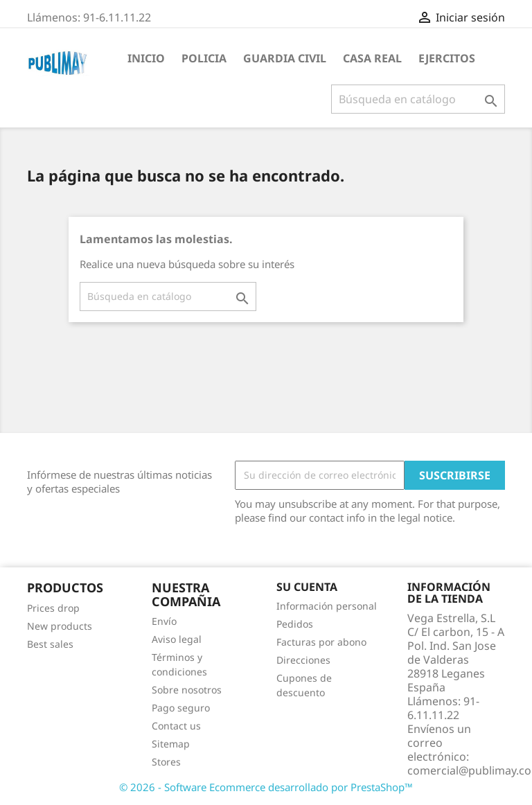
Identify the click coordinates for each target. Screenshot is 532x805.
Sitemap (171, 744)
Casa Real (372, 58)
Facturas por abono (321, 642)
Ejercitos (447, 58)
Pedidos (295, 624)
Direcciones (303, 660)
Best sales (50, 644)
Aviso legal (177, 639)
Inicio (146, 58)
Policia (204, 58)
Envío (164, 621)
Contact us (176, 726)
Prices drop (53, 608)
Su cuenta (307, 587)
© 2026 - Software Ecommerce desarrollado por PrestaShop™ (266, 787)
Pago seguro (181, 708)
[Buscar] (418, 99)
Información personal (327, 606)
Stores (166, 762)
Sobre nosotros (187, 690)
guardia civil (285, 58)
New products (60, 626)
